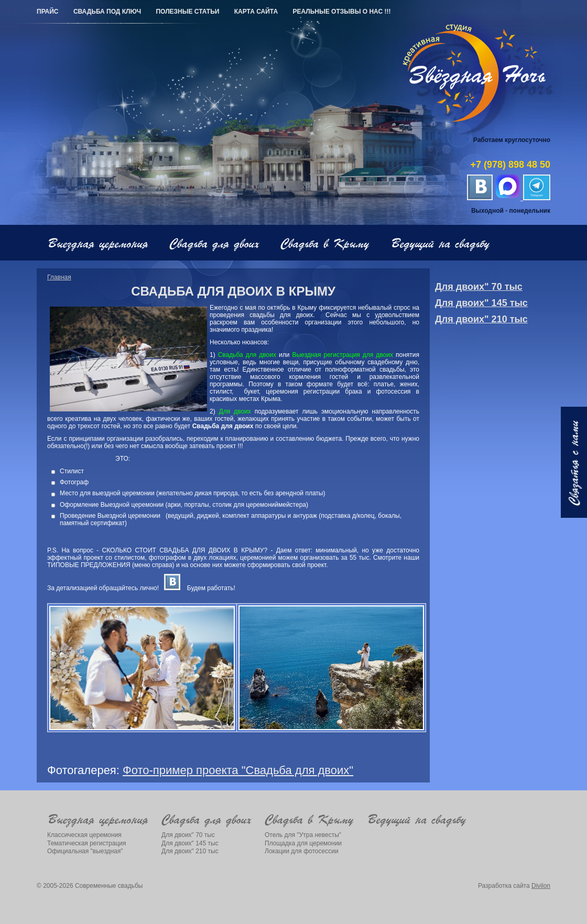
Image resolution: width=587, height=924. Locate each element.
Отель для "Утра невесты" (303, 835)
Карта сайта (256, 12)
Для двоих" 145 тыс (481, 303)
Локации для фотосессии (302, 851)
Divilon (541, 886)
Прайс (48, 12)
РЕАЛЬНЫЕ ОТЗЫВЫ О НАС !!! (341, 12)
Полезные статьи (187, 12)
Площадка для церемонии (303, 843)
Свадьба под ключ (107, 12)
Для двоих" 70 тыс (479, 287)
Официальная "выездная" (85, 851)
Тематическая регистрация (86, 843)
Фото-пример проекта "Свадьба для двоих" (238, 770)
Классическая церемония (84, 835)
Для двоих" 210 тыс (481, 319)
